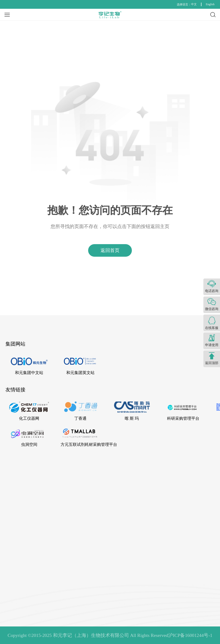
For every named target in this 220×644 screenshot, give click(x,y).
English (210, 4)
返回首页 (110, 250)
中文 (194, 4)
